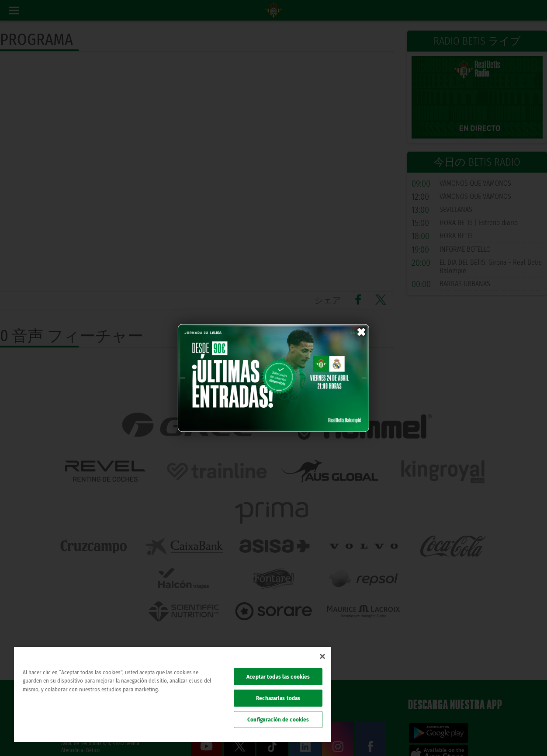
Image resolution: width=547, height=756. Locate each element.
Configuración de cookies (278, 720)
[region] (173, 694)
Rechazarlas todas (278, 698)
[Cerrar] (322, 656)
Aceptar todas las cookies (278, 677)
